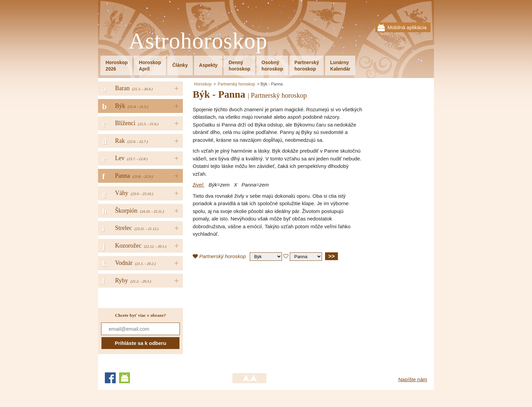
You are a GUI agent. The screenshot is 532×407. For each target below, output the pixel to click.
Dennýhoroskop (240, 66)
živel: (198, 185)
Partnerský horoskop (236, 84)
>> (331, 256)
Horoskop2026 (117, 66)
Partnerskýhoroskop (307, 66)
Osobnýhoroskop (272, 66)
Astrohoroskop (198, 41)
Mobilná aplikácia (407, 27)
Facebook (110, 378)
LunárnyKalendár (340, 66)
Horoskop (203, 84)
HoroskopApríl (150, 66)
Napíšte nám (413, 379)
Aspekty (208, 65)
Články (180, 65)
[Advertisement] (250, 315)
